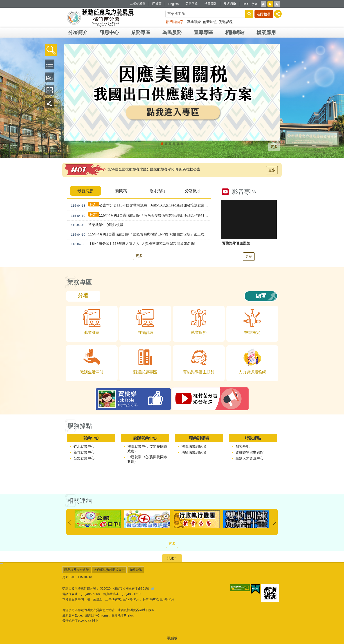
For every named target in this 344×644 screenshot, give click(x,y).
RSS (246, 4)
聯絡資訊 (136, 570)
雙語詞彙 (230, 4)
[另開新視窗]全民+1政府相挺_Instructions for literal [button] (166, 144)
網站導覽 (139, 4)
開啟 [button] (170, 558)
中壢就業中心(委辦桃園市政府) (147, 459)
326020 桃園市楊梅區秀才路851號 (127, 588)
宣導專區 (203, 32)
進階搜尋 (264, 14)
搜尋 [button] (249, 14)
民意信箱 (192, 4)
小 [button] (263, 4)
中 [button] (270, 4)
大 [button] (277, 4)
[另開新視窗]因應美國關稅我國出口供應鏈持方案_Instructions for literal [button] (162, 144)
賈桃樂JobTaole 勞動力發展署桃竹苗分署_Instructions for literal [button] (182, 144)
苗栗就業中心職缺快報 (96, 225)
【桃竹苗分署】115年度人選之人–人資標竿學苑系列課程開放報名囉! (132, 244)
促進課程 (226, 22)
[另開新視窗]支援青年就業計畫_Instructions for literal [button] (170, 144)
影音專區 (244, 192)
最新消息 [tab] (85, 191)
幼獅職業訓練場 (194, 452)
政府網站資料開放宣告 (109, 570)
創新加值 (210, 22)
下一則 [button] (274, 522)
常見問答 (211, 4)
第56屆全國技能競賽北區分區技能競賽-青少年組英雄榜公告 (154, 169)
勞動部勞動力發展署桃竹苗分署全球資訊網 (100, 18)
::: (131, 3)
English (173, 4)
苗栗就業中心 (84, 458)
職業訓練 (194, 22)
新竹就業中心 (84, 452)
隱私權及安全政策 (77, 570)
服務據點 (80, 426)
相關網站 (235, 32)
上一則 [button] (70, 522)
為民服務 (172, 32)
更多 (274, 147)
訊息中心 (109, 32)
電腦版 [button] (172, 638)
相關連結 (80, 501)
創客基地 (242, 446)
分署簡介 (78, 32)
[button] (51, 50)
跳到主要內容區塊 (2, 2)
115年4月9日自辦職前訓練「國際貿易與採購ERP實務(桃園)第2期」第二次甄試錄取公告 (140, 235)
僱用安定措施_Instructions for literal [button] (174, 144)
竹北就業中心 (84, 446)
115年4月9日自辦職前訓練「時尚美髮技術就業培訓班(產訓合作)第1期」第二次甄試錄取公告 (140, 215)
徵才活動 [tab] (157, 191)
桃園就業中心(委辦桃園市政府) (147, 449)
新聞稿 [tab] (121, 191)
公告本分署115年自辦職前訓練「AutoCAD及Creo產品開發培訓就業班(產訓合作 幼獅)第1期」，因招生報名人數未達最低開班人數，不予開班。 (140, 205)
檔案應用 (266, 32)
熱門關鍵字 (175, 22)
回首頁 (157, 4)
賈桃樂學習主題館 (249, 452)
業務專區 (141, 32)
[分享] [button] (278, 14)
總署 (261, 296)
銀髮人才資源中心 (249, 458)
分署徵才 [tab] (193, 191)
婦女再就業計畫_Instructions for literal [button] (178, 144)
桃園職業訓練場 (194, 446)
